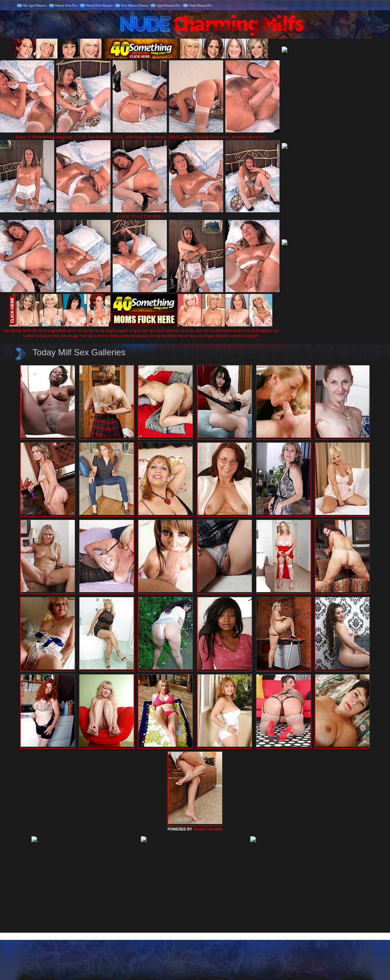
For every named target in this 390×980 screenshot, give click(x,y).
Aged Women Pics (169, 5)
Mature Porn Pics (67, 5)
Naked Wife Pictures (99, 5)
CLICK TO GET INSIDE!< (141, 217)
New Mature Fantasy (135, 5)
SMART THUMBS (208, 829)
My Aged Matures (35, 5)
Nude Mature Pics (201, 5)
